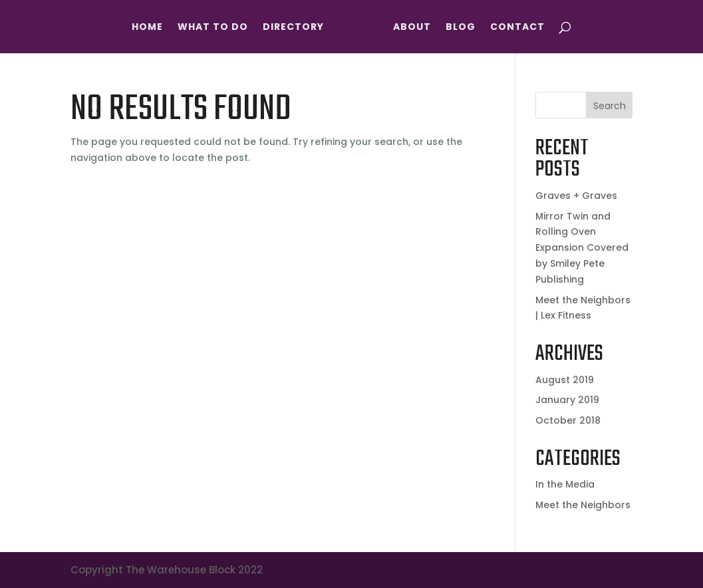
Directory (293, 28)
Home (147, 28)
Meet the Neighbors (583, 505)
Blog (461, 28)
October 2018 (568, 420)
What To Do (213, 28)
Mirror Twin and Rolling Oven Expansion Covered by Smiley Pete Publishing (582, 248)
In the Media (565, 484)
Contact (517, 28)
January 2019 (567, 400)
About (412, 28)
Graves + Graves (576, 196)
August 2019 (565, 380)
